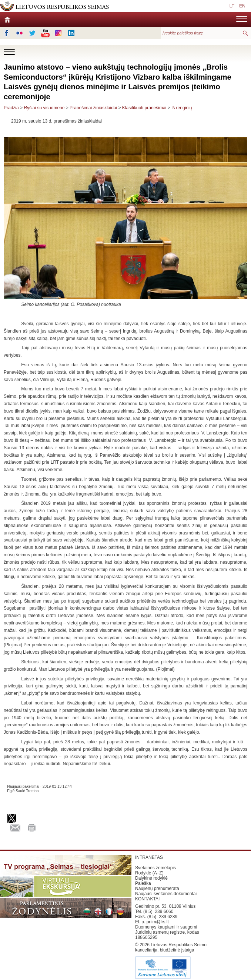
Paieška (143, 883)
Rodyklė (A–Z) (149, 873)
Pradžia (11, 108)
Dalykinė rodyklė (151, 878)
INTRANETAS (149, 857)
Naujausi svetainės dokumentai (166, 894)
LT (232, 6)
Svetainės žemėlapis (155, 868)
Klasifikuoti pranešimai (144, 108)
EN (242, 6)
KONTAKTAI (147, 899)
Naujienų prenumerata (157, 889)
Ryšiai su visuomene (44, 108)
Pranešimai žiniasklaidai (93, 108)
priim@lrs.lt (158, 922)
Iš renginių (182, 108)
